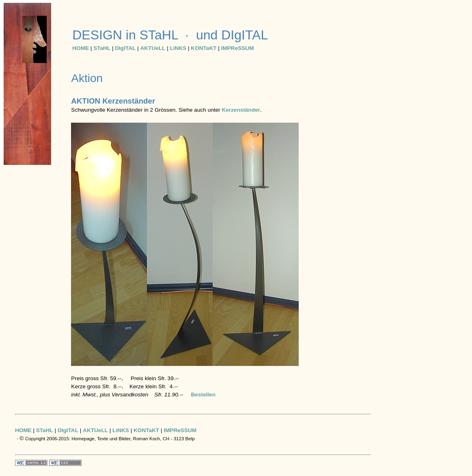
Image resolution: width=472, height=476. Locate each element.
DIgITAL (125, 48)
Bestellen (203, 395)
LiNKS (178, 48)
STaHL (102, 48)
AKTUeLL (153, 48)
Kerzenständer (241, 110)
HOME (81, 48)
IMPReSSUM (238, 48)
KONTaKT (204, 48)
